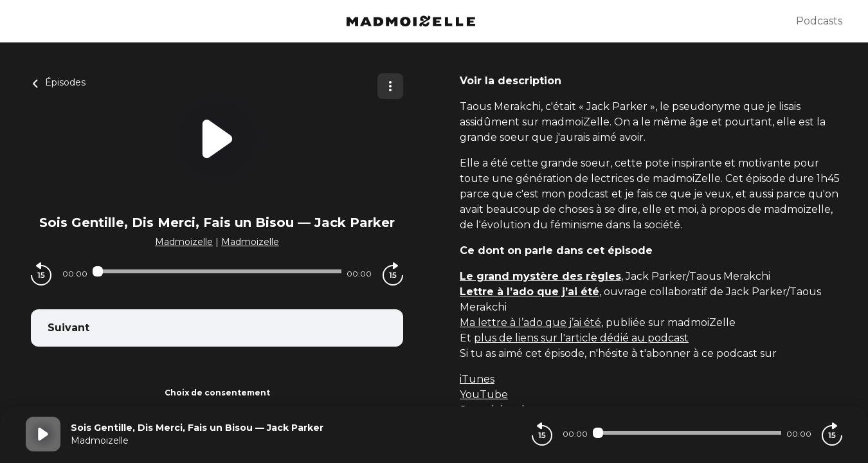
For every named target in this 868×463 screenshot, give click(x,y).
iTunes (477, 379)
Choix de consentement (217, 393)
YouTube (484, 395)
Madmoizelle (184, 242)
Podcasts (819, 21)
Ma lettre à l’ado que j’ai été (530, 322)
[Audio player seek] (217, 271)
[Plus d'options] (390, 86)
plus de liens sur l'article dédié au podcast (581, 338)
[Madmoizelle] (411, 21)
